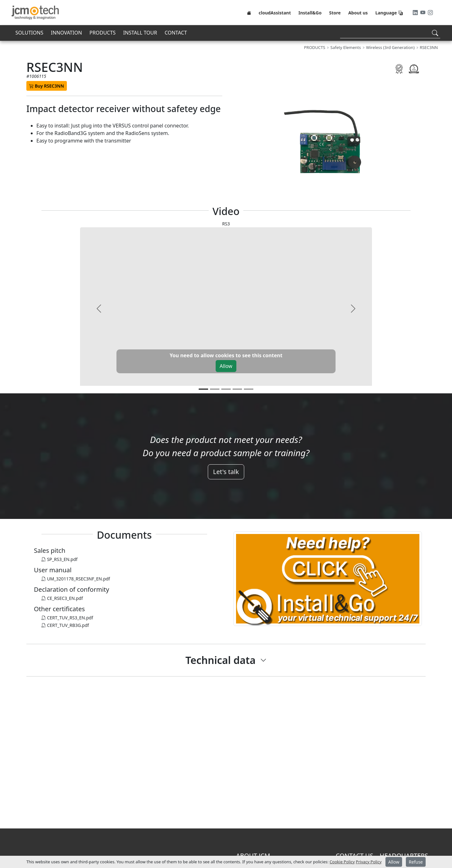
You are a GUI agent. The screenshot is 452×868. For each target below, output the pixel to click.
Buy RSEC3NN (47, 86)
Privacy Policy (369, 862)
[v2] (226, 389)
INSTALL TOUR (140, 33)
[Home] (249, 13)
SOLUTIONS (29, 33)
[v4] (249, 389)
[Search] (390, 33)
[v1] (215, 389)
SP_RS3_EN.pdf (59, 559)
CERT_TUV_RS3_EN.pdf (67, 618)
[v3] (237, 389)
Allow (226, 366)
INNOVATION (66, 33)
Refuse (416, 862)
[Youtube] (423, 13)
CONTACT (176, 33)
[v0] (203, 389)
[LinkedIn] (416, 13)
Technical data (221, 660)
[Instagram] (430, 13)
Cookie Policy (342, 862)
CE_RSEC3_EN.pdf (62, 598)
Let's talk (226, 472)
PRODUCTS (102, 33)
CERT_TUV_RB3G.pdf (65, 625)
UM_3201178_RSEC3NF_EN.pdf (76, 579)
